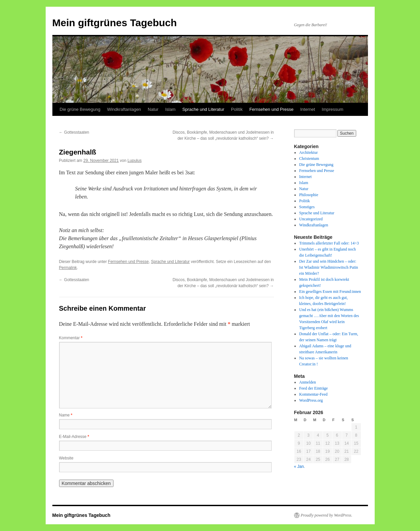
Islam (170, 109)
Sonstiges (307, 207)
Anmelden (308, 382)
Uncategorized (311, 219)
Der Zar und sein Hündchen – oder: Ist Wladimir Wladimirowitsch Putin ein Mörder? (329, 267)
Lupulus (135, 161)
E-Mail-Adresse (74, 437)
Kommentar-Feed (313, 394)
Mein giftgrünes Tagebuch (115, 23)
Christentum (309, 159)
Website (66, 458)
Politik (237, 109)
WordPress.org (311, 400)
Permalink (68, 268)
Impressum (332, 109)
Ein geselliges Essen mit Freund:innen (330, 292)
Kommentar (71, 338)
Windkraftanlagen (124, 109)
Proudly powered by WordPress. (327, 515)
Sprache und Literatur (203, 109)
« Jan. (300, 467)
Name (66, 415)
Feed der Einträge (313, 388)
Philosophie (309, 195)
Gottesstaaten (74, 132)
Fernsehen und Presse (272, 109)
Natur (153, 109)
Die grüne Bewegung (80, 109)
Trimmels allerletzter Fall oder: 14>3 (329, 243)
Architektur (308, 152)
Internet (308, 109)
